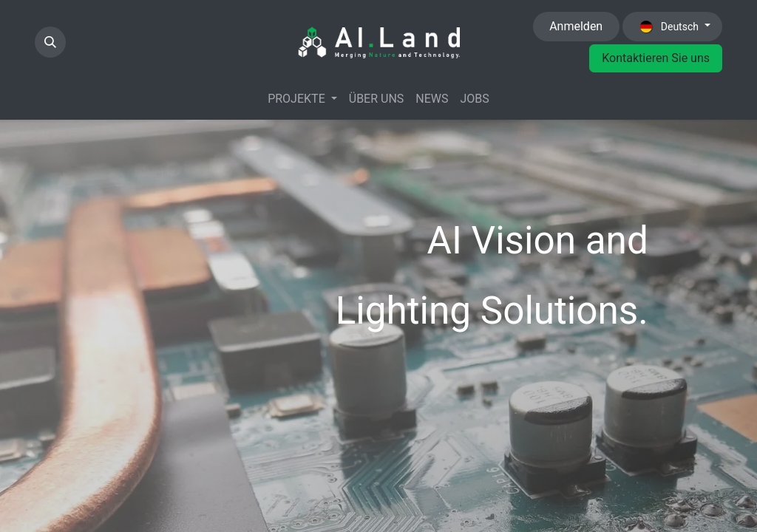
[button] (50, 42)
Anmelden (576, 26)
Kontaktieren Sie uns (656, 58)
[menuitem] (302, 99)
